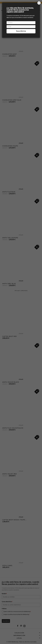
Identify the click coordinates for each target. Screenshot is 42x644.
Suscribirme (21, 31)
